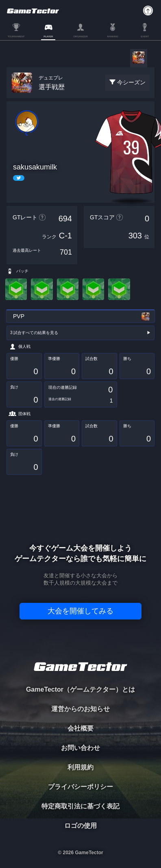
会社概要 (80, 728)
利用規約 (80, 767)
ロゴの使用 (80, 826)
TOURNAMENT (16, 36)
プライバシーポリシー (80, 787)
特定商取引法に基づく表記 (80, 806)
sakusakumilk (35, 167)
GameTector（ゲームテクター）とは (80, 689)
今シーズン (131, 82)
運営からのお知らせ (80, 709)
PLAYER (48, 36)
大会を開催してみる (80, 611)
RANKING (112, 36)
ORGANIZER (80, 36)
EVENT (145, 36)
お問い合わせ (80, 748)
